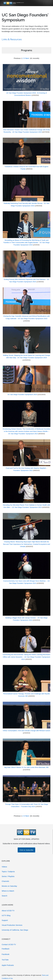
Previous (17, 58)
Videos (4, 867)
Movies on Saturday (9, 886)
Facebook (6, 954)
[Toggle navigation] (46, 3)
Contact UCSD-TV (9, 944)
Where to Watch (8, 891)
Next (27, 58)
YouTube (5, 960)
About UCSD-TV (8, 911)
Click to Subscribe (26, 850)
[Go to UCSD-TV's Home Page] (14, 3)
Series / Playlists (8, 876)
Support (5, 920)
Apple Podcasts (8, 965)
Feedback (6, 949)
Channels (5, 881)
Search (5, 896)
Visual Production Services (12, 925)
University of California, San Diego (15, 930)
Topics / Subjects (8, 872)
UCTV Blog (6, 915)
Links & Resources (12, 39)
